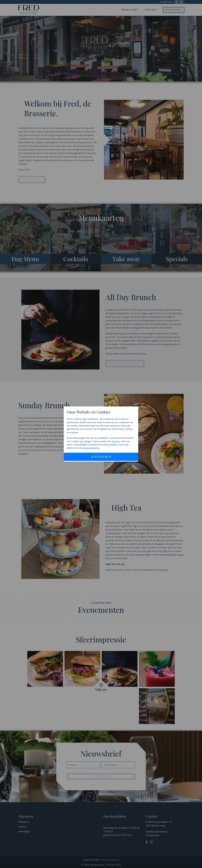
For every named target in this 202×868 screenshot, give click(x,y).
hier (81, 441)
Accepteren (101, 457)
